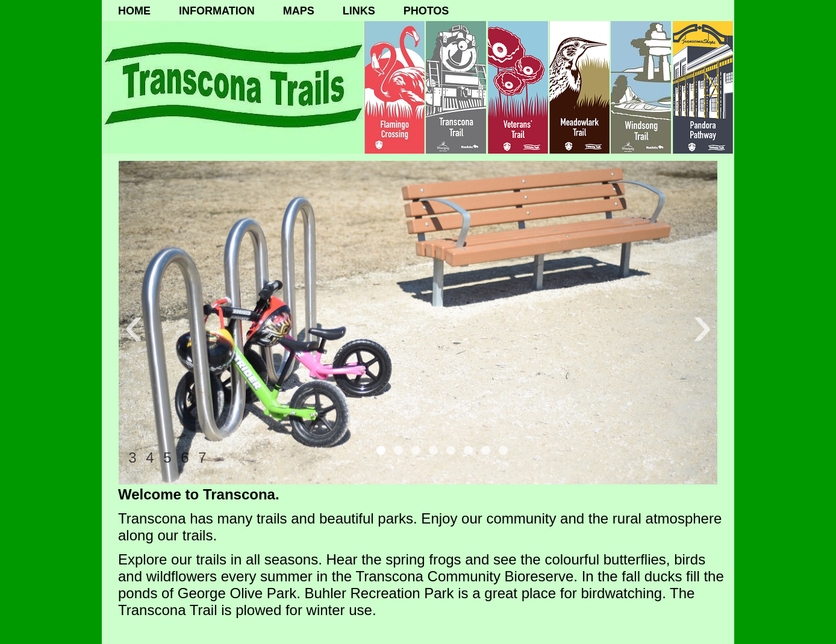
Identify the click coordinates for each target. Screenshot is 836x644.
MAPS (299, 11)
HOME (134, 11)
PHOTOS (426, 11)
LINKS (359, 11)
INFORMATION (217, 11)
